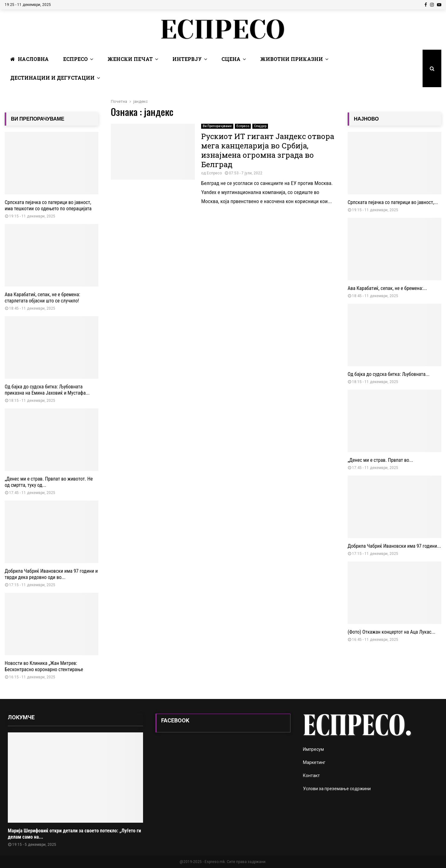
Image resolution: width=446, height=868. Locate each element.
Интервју (187, 59)
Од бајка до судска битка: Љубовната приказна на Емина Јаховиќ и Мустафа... (47, 390)
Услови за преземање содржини (337, 789)
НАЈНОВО (366, 119)
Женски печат (130, 59)
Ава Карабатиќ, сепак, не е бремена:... (387, 288)
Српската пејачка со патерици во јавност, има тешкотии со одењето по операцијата (48, 205)
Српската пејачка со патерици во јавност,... (393, 202)
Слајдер (260, 126)
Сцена (231, 59)
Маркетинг (314, 762)
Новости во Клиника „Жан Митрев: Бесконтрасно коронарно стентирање (44, 666)
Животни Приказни (292, 59)
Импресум (313, 749)
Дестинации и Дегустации (52, 78)
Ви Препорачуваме (217, 126)
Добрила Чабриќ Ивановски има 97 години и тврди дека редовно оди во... (51, 574)
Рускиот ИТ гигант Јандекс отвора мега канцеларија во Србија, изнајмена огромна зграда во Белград (268, 150)
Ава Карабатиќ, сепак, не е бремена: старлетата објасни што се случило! (42, 298)
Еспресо (75, 59)
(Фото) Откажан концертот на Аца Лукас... (391, 632)
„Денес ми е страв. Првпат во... (380, 460)
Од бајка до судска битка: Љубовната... (389, 374)
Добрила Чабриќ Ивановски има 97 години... (394, 546)
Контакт (311, 776)
